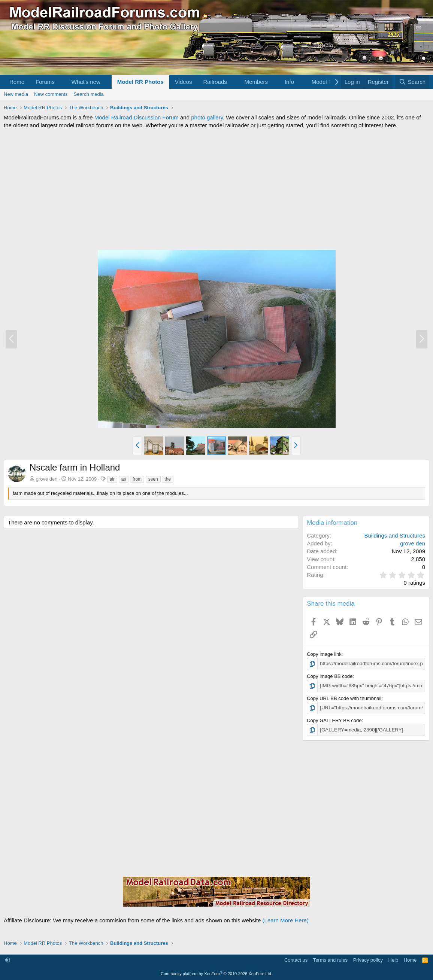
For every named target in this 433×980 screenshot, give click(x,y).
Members (256, 82)
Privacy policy (368, 959)
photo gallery (207, 117)
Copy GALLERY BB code (334, 720)
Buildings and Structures (395, 535)
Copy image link (324, 654)
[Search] (412, 82)
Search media (89, 94)
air (112, 479)
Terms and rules (330, 959)
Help (393, 959)
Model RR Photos (140, 82)
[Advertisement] (216, 189)
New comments (51, 94)
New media (16, 94)
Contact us (296, 959)
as (124, 479)
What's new (86, 82)
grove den (47, 479)
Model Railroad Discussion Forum (137, 117)
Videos (184, 82)
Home (17, 82)
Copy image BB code (330, 676)
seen (153, 479)
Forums (45, 82)
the (168, 479)
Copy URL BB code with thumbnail (344, 698)
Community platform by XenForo (216, 973)
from (137, 479)
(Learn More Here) (286, 920)
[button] (61, 82)
